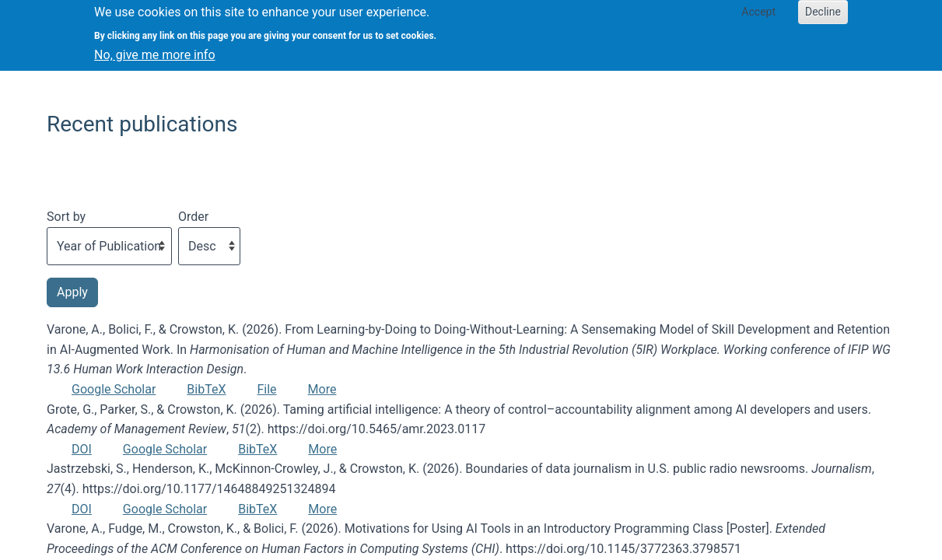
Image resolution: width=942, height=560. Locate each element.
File (266, 389)
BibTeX (206, 389)
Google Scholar (114, 389)
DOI (82, 449)
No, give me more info (154, 49)
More (322, 389)
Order (193, 217)
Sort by (66, 217)
